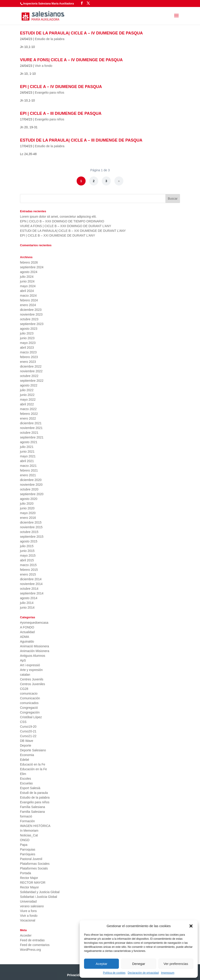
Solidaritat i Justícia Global (39, 897)
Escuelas (26, 783)
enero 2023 (28, 362)
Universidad (28, 901)
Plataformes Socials (34, 868)
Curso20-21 (28, 731)
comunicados (29, 703)
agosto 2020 (29, 499)
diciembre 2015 (31, 522)
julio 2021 (27, 447)
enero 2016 (28, 518)
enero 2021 (28, 475)
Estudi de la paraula (34, 793)
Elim (23, 774)
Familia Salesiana (32, 812)
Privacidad (75, 975)
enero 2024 (28, 305)
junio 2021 (27, 452)
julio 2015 (27, 546)
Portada (26, 873)
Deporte (26, 745)
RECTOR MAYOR (33, 883)
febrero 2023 (29, 357)
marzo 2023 (28, 352)
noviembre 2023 (31, 314)
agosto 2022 (29, 385)
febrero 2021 (29, 470)
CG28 (24, 689)
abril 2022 (27, 404)
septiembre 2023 (32, 324)
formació (26, 816)
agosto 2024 (29, 272)
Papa (24, 845)
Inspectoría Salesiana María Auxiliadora (49, 4)
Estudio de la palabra (50, 39)
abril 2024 (27, 291)
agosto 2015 (29, 541)
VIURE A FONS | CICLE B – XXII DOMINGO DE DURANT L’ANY (66, 226)
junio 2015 (27, 551)
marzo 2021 (28, 466)
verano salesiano (32, 906)
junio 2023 (27, 338)
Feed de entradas (32, 940)
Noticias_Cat (29, 835)
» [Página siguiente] (119, 181)
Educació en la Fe (33, 764)
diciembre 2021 (31, 423)
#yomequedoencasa (34, 623)
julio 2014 (27, 603)
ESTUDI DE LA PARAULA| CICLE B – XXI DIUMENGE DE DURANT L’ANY (73, 231)
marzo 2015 (28, 565)
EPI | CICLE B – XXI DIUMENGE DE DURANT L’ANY (58, 235)
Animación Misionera (35, 651)
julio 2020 (27, 504)
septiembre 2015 (32, 537)
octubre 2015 (29, 532)
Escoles (26, 779)
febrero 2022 (29, 414)
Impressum (168, 973)
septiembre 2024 (32, 267)
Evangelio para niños (50, 93)
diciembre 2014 (31, 579)
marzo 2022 (28, 409)
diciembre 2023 (31, 310)
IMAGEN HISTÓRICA (35, 826)
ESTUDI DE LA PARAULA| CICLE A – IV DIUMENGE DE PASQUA (81, 33)
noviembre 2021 (31, 428)
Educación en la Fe (33, 769)
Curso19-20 (28, 727)
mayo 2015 (28, 555)
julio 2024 (27, 277)
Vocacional (28, 920)
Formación (27, 821)
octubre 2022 (29, 376)
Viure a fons (28, 911)
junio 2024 (27, 281)
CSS (23, 722)
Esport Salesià (30, 788)
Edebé (24, 760)
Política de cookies (114, 973)
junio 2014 (27, 607)
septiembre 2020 (32, 494)
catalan (25, 675)
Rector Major (29, 878)
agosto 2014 (29, 598)
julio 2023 (27, 333)
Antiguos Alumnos (33, 656)
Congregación (30, 712)
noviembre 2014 (31, 584)
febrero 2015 (29, 570)
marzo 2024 (28, 296)
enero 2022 (28, 418)
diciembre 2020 (31, 480)
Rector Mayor (29, 887)
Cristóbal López (31, 717)
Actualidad (27, 632)
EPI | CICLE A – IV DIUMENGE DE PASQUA (61, 87)
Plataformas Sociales (35, 864)
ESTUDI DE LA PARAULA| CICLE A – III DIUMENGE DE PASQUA (81, 140)
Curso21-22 (28, 736)
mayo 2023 (28, 343)
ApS (23, 660)
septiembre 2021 (32, 437)
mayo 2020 (28, 513)
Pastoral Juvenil (31, 859)
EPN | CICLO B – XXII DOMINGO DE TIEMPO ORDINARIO (62, 221)
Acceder (26, 935)
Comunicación (30, 698)
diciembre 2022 (31, 366)
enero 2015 (28, 574)
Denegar (139, 964)
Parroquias (28, 849)
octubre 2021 (29, 433)
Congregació (29, 708)
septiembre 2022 (32, 381)
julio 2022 (27, 390)
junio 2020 (27, 508)
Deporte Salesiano (33, 750)
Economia (27, 755)
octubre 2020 (29, 489)
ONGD (25, 840)
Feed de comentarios (35, 945)
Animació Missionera (34, 646)
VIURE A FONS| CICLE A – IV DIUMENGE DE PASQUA (71, 60)
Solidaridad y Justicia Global (40, 892)
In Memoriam (29, 831)
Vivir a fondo (44, 66)
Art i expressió (30, 665)
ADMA (24, 637)
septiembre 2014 (32, 593)
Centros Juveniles (32, 684)
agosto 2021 (29, 442)
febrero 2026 (29, 262)
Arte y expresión (31, 670)
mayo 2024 (28, 286)
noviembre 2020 (31, 485)
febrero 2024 (29, 300)
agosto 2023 (29, 329)
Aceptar (102, 964)
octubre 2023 (29, 319)
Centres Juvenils (32, 679)
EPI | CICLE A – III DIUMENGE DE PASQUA (61, 113)
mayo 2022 (28, 400)
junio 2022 (27, 395)
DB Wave (27, 741)
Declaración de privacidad (143, 973)
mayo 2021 (28, 456)
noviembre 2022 (31, 371)
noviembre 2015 (31, 527)
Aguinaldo (27, 641)
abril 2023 (27, 348)
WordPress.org (30, 950)
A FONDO (27, 627)
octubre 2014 (29, 589)
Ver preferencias (176, 964)
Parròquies (28, 854)
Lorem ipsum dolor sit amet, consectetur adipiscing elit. (58, 217)
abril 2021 (27, 461)
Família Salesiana (32, 807)
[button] (191, 926)
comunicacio (29, 693)
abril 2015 (27, 560)
